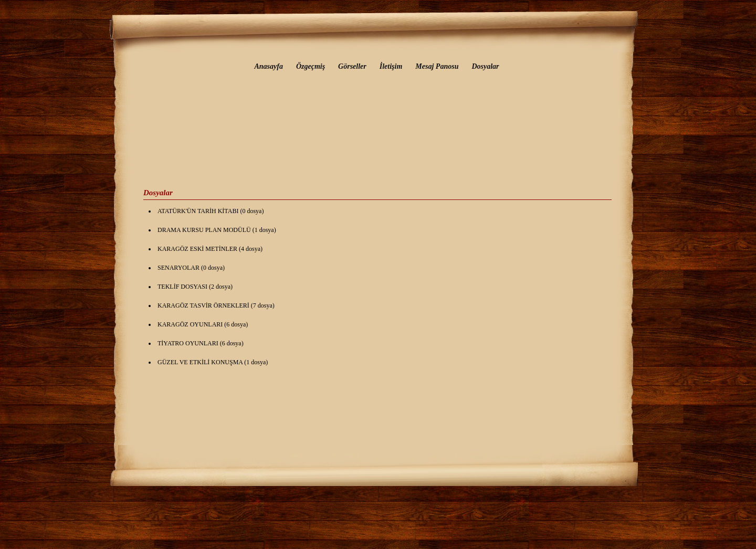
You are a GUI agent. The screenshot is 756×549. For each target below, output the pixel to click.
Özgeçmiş (311, 66)
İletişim (391, 66)
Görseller (352, 66)
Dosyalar (485, 66)
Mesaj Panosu (437, 66)
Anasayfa (268, 66)
